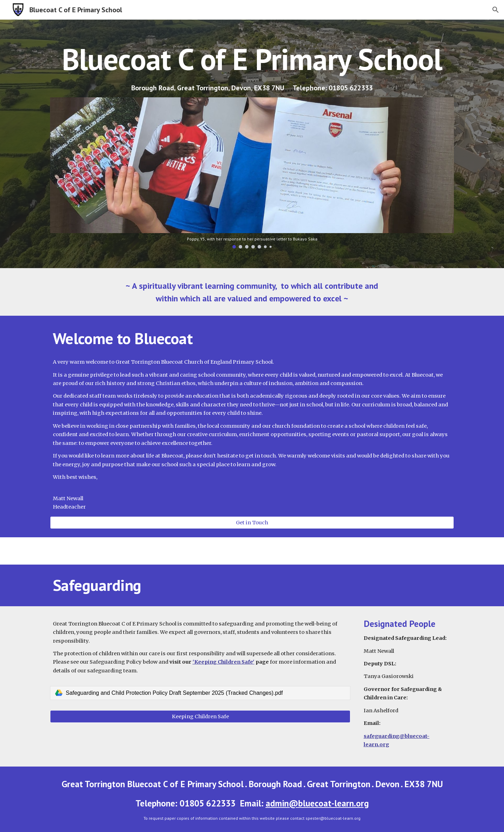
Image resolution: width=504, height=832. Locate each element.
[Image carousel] (252, 173)
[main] (252, 59)
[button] (496, 10)
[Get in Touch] (252, 522)
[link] (200, 693)
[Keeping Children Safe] (200, 716)
